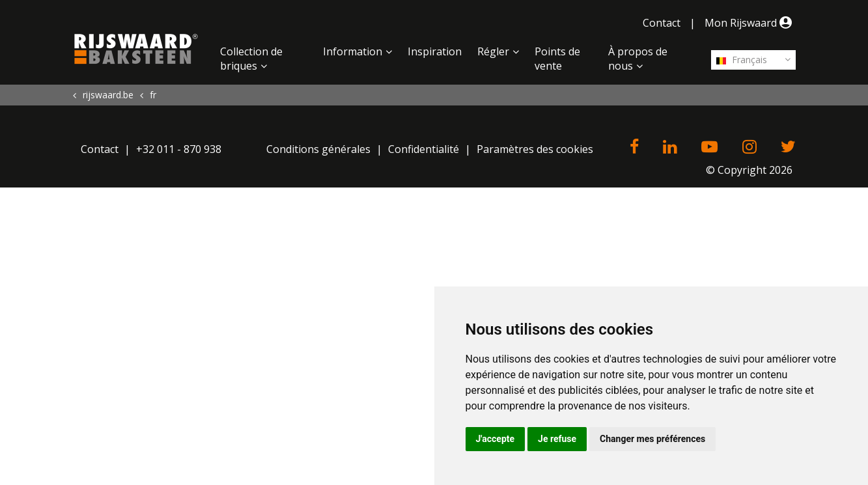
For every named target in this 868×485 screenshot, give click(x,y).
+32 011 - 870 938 (179, 149)
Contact (662, 23)
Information (353, 51)
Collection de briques (251, 59)
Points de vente (557, 59)
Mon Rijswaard (750, 23)
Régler (493, 51)
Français (742, 60)
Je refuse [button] (557, 439)
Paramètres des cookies (535, 149)
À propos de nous (638, 59)
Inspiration (435, 51)
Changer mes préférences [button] (652, 439)
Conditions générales (318, 149)
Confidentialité (424, 149)
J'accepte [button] (496, 439)
